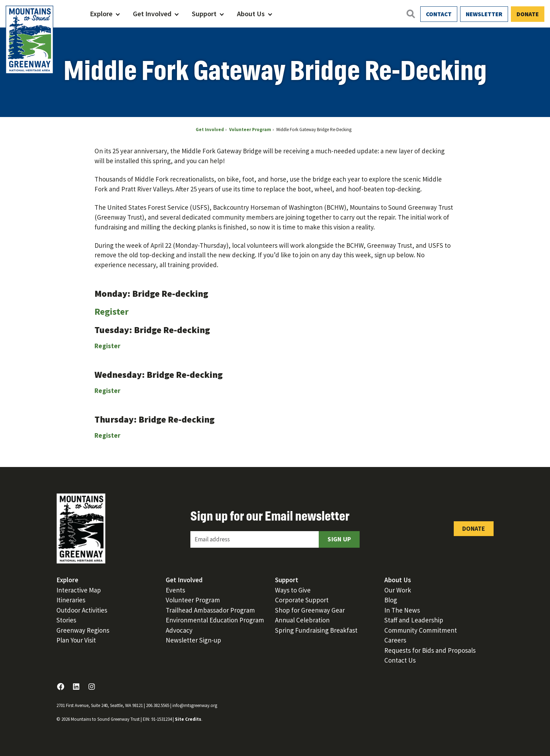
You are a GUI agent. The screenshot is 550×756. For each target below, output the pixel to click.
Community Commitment (421, 630)
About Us (251, 14)
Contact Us (400, 660)
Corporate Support (302, 600)
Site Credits (188, 719)
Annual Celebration (302, 620)
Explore (101, 14)
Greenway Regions (83, 630)
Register (112, 311)
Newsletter (484, 14)
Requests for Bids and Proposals (430, 650)
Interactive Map (79, 590)
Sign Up (339, 539)
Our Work (398, 590)
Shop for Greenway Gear (310, 610)
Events (175, 590)
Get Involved (152, 14)
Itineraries (71, 600)
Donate (528, 14)
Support (204, 14)
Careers (395, 640)
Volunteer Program (193, 600)
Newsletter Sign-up (193, 640)
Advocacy (179, 630)
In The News (402, 610)
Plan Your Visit (76, 640)
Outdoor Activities (82, 610)
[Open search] (410, 14)
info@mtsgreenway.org (195, 705)
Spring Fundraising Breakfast (316, 630)
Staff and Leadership (414, 620)
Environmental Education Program (215, 620)
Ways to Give (293, 590)
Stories (66, 620)
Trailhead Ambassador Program (210, 610)
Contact (439, 14)
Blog (391, 600)
